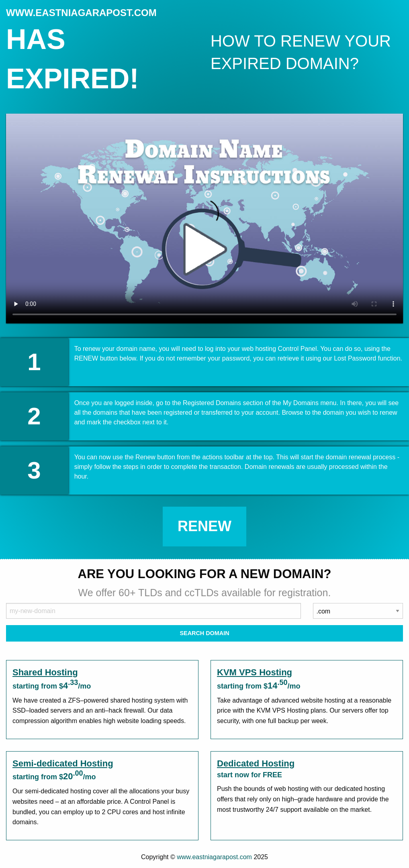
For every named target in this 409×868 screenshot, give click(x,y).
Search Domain (204, 633)
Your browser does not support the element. (204, 218)
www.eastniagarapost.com (214, 857)
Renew (204, 526)
